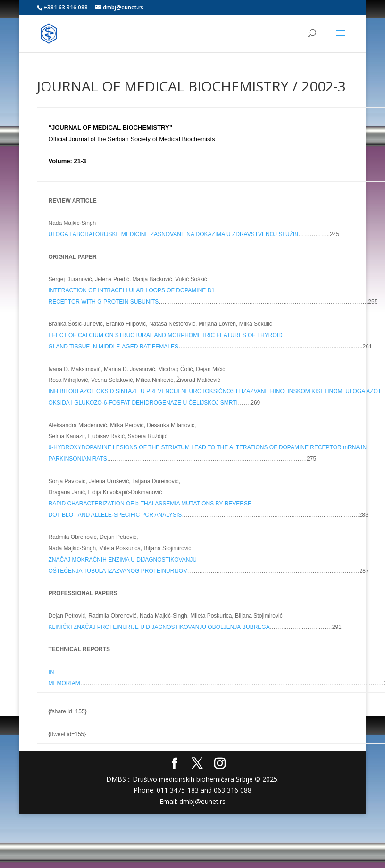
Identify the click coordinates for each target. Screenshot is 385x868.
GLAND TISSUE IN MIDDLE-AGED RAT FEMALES (113, 347)
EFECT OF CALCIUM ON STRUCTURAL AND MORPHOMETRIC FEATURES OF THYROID (166, 335)
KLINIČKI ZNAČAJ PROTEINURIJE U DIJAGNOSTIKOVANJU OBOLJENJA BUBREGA (159, 627)
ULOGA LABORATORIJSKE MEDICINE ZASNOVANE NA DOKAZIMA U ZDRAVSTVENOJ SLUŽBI (174, 234)
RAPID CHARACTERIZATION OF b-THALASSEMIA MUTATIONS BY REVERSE (150, 504)
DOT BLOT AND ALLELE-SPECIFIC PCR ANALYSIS (115, 515)
